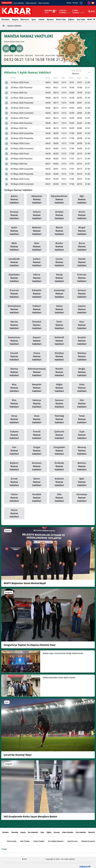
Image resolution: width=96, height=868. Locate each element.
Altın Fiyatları (25, 841)
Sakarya (37, 404)
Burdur (59, 247)
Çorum (59, 262)
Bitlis (14, 247)
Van (14, 451)
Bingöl (82, 231)
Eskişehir (37, 294)
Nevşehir (37, 388)
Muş (14, 388)
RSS (25, 859)
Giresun (82, 294)
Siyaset (50, 20)
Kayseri (37, 341)
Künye (69, 3)
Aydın (14, 231)
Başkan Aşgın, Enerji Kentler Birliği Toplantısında (63, 653)
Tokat (82, 419)
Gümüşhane (14, 309)
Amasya (14, 215)
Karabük (37, 498)
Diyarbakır (14, 278)
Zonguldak (59, 451)
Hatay (59, 309)
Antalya (59, 215)
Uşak (82, 435)
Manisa (14, 372)
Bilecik (59, 231)
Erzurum (14, 294)
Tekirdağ (59, 419)
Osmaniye (82, 498)
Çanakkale (14, 262)
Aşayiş (15, 20)
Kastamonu (14, 341)
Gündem (5, 20)
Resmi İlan (61, 20)
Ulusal (41, 20)
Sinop (14, 419)
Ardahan (59, 482)
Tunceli (37, 435)
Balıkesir (37, 231)
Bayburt (14, 466)
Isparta (82, 309)
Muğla (82, 372)
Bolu (37, 247)
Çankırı (37, 262)
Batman (82, 466)
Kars (82, 325)
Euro (75, 10)
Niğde (59, 388)
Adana (14, 199)
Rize (14, 404)
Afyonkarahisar (59, 199)
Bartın (37, 482)
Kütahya (59, 356)
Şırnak (14, 482)
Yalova (14, 498)
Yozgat (37, 451)
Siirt (82, 404)
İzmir (59, 325)
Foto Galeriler (19, 3)
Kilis (59, 498)
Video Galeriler (31, 3)
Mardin (59, 372)
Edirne (37, 278)
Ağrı (82, 199)
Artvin (82, 215)
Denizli (82, 262)
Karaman (37, 466)
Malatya (82, 356)
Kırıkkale (59, 466)
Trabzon (14, 435)
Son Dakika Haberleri (56, 841)
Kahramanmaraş (37, 372)
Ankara (37, 215)
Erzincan (82, 278)
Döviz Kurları (12, 841)
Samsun (59, 404)
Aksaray (82, 451)
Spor (34, 20)
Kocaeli (14, 356)
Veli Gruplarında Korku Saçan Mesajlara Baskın (30, 817)
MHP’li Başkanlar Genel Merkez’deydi (25, 583)
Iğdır (82, 482)
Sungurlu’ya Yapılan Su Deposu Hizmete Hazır (30, 645)
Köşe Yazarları (44, 3)
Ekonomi (25, 20)
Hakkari (37, 309)
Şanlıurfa (59, 435)
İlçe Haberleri (83, 20)
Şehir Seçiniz (76, 71)
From (4, 849)
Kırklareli (59, 341)
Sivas (37, 419)
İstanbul (37, 325)
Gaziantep (59, 294)
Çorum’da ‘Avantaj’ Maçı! (18, 755)
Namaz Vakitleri (13, 26)
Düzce (14, 513)
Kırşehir (82, 341)
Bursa (82, 247)
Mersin (14, 325)
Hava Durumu (73, 841)
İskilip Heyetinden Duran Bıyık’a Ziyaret (59, 677)
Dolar (62, 10)
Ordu (82, 388)
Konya (37, 356)
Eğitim (71, 20)
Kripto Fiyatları (39, 841)
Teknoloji (15, 832)
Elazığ (59, 278)
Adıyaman (37, 199)
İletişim (75, 3)
